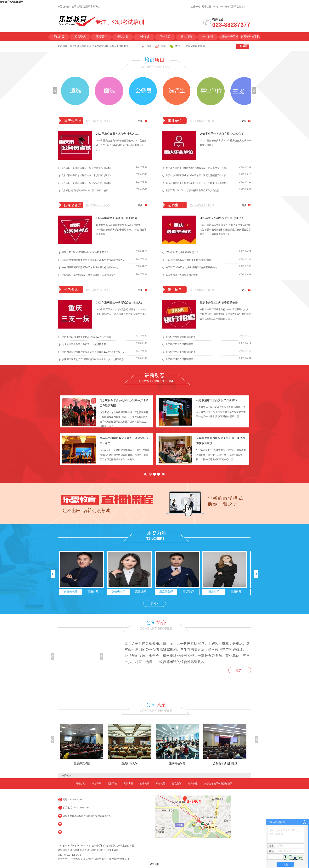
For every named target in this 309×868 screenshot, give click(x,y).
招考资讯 (80, 37)
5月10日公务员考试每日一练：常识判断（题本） (87, 183)
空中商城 (144, 37)
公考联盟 (208, 37)
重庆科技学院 (177, 764)
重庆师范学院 (82, 764)
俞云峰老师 (71, 592)
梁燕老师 (214, 592)
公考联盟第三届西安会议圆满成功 (216, 400)
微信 (178, 46)
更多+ (154, 604)
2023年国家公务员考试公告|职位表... (118, 218)
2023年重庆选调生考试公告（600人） (222, 218)
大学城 (121, 859)
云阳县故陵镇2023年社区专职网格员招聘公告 (189, 260)
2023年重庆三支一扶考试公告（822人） (120, 303)
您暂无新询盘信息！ (235, 7)
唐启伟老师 (166, 592)
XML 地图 (154, 864)
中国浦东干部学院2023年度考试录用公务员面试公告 (89, 275)
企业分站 (195, 7)
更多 (140, 121)
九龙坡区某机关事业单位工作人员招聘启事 (84, 344)
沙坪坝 (98, 859)
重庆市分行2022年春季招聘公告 (219, 303)
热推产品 (63, 859)
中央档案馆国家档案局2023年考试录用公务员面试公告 (90, 267)
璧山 (115, 859)
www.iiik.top (76, 800)
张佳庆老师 (118, 592)
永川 (127, 859)
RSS (215, 7)
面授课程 (101, 37)
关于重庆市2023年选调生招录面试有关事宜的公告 (191, 267)
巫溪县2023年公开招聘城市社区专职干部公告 (85, 252)
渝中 (91, 859)
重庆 (86, 859)
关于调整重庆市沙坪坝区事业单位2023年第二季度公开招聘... (197, 168)
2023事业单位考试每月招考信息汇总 (222, 134)
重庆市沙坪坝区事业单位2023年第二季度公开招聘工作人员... (197, 175)
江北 (109, 859)
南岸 (104, 859)
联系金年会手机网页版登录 (250, 38)
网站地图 (206, 7)
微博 (163, 46)
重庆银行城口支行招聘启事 (179, 359)
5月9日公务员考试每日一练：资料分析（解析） (86, 190)
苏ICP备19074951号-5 (70, 855)
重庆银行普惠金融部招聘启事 (181, 337)
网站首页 (59, 37)
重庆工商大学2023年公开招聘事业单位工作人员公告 (192, 190)
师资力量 (123, 37)
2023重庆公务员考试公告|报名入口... (118, 134)
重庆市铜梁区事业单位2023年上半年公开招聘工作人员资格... (197, 183)
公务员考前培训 (100, 46)
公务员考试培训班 (119, 46)
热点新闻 (186, 37)
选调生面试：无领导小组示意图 (182, 275)
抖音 (149, 46)
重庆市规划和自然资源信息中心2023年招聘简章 (86, 337)
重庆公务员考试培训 (81, 46)
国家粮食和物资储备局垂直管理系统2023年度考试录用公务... (93, 260)
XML (221, 7)
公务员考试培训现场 (225, 764)
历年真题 (165, 37)
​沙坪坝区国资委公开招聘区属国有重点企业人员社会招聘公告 (93, 359)
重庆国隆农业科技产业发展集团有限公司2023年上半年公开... (93, 352)
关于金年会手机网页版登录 (229, 38)
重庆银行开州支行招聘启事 (179, 344)
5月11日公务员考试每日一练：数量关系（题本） (87, 168)
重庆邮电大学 (130, 764)
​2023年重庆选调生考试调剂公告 (182, 252)
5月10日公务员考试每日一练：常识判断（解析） (87, 175)
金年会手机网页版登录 (12, 2)
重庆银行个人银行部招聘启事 (181, 352)
